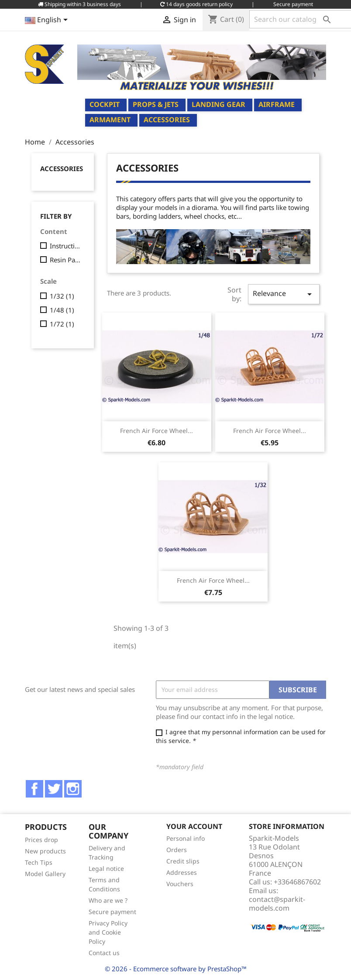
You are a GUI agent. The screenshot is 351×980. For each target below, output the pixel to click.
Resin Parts (66, 260)
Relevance (284, 294)
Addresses (182, 872)
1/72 (62, 324)
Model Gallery (45, 874)
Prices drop (41, 840)
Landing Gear (219, 104)
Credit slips (183, 861)
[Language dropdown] (48, 21)
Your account (194, 826)
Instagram (73, 789)
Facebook (34, 789)
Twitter (54, 789)
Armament (110, 120)
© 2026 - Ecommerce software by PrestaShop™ (176, 969)
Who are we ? (108, 900)
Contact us (104, 953)
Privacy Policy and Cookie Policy (108, 932)
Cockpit (105, 104)
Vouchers (180, 884)
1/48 (62, 310)
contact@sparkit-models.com (277, 904)
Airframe (277, 104)
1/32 (62, 296)
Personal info (186, 838)
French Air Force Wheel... (157, 431)
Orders (177, 850)
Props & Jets (156, 104)
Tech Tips (39, 862)
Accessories (167, 120)
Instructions (66, 246)
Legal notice (106, 868)
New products (45, 851)
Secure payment (112, 912)
